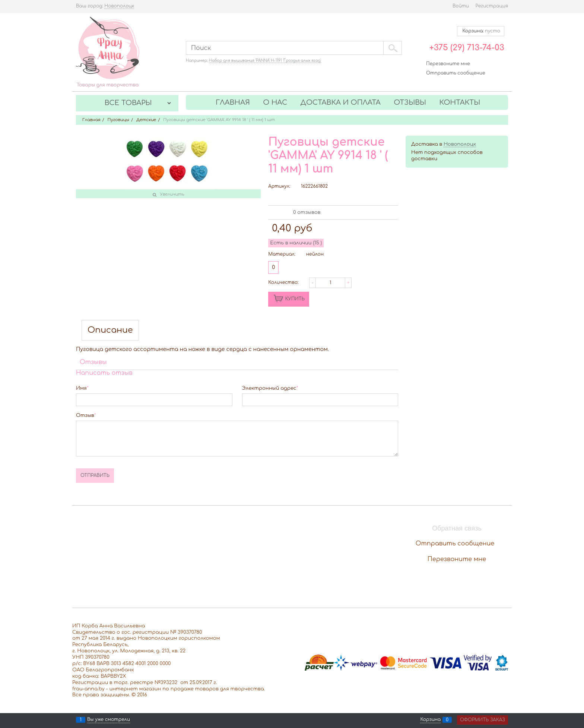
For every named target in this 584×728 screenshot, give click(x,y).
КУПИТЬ (295, 299)
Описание (110, 330)
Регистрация (492, 6)
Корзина (430, 720)
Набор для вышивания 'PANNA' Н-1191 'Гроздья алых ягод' (265, 61)
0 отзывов (307, 212)
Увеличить (172, 194)
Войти (461, 6)
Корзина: (481, 31)
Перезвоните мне (448, 64)
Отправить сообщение (456, 73)
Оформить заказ (483, 720)
